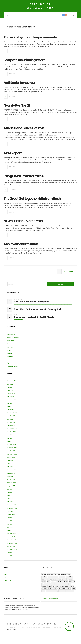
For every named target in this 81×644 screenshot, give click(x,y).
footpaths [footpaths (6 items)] (54, 581)
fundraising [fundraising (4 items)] (72, 581)
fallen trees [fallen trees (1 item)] (70, 579)
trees (9, 360)
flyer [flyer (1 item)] (48, 581)
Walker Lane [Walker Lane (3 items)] (62, 591)
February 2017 (12, 505)
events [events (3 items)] (64, 579)
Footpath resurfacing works (24, 60)
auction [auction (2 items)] (44, 574)
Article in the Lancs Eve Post (24, 128)
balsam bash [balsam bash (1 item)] (50, 574)
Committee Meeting (13, 337)
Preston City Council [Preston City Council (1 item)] (47, 589)
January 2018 (11, 473)
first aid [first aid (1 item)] (44, 581)
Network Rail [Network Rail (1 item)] (55, 586)
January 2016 (11, 537)
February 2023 (12, 400)
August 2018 (11, 457)
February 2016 (12, 534)
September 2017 (12, 483)
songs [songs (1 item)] (69, 589)
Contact (6, 577)
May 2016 (10, 524)
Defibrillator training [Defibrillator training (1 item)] (51, 579)
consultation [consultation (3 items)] (69, 577)
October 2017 (11, 479)
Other (16, 315)
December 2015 (12, 540)
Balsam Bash (11, 334)
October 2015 (11, 546)
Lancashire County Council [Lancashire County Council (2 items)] (62, 584)
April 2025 (10, 384)
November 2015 (12, 543)
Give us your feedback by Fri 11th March (34, 317)
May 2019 (10, 438)
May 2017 (10, 495)
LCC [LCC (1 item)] (70, 584)
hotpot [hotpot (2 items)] (48, 584)
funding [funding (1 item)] (59, 581)
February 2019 (12, 444)
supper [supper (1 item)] (74, 589)
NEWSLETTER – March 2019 (23, 221)
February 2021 (12, 422)
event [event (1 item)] (59, 579)
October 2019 (11, 432)
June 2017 (10, 492)
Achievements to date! (21, 244)
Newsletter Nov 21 (17, 105)
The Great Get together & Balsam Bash (32, 199)
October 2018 (11, 451)
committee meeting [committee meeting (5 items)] (53, 577)
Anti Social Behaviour (20, 83)
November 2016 (12, 508)
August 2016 (11, 514)
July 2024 (10, 390)
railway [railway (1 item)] (55, 589)
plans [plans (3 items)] (72, 586)
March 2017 (11, 502)
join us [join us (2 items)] (52, 584)
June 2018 (10, 460)
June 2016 (10, 521)
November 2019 (12, 429)
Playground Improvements (24, 176)
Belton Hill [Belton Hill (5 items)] (57, 574)
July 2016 (10, 518)
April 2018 (10, 464)
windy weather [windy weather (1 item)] (70, 591)
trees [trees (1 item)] (43, 591)
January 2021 (11, 425)
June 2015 (10, 556)
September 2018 (12, 454)
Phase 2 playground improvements (30, 37)
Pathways (10, 357)
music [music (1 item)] (50, 586)
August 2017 (11, 486)
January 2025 (11, 387)
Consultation (18, 299)
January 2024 (11, 394)
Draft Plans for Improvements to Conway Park (38, 309)
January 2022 (11, 409)
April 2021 (10, 419)
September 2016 (12, 511)
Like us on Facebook (50, 599)
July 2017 (10, 489)
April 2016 (10, 527)
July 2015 (10, 553)
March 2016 (11, 530)
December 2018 (12, 448)
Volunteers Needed (13, 366)
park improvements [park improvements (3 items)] (65, 586)
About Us (6, 574)
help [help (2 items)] (43, 584)
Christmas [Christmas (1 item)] (44, 577)
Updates (10, 363)
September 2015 (12, 549)
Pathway (10, 353)
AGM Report (13, 153)
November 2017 (12, 476)
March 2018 (11, 467)
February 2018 (12, 470)
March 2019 (11, 441)
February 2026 (12, 381)
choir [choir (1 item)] (69, 574)
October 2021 (11, 416)
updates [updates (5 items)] (48, 591)
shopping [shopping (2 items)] (64, 589)
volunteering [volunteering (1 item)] (55, 591)
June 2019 (10, 435)
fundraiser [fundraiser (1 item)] (65, 581)
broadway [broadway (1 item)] (64, 574)
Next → (72, 272)
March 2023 (11, 397)
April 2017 (10, 499)
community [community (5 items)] (62, 577)
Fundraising (11, 347)
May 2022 (10, 403)
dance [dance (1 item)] (44, 579)
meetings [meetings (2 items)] (44, 586)
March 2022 (11, 406)
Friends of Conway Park (40, 6)
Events (9, 344)
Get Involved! (7, 581)
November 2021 (12, 413)
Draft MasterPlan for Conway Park (32, 302)
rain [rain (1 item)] (59, 589)
